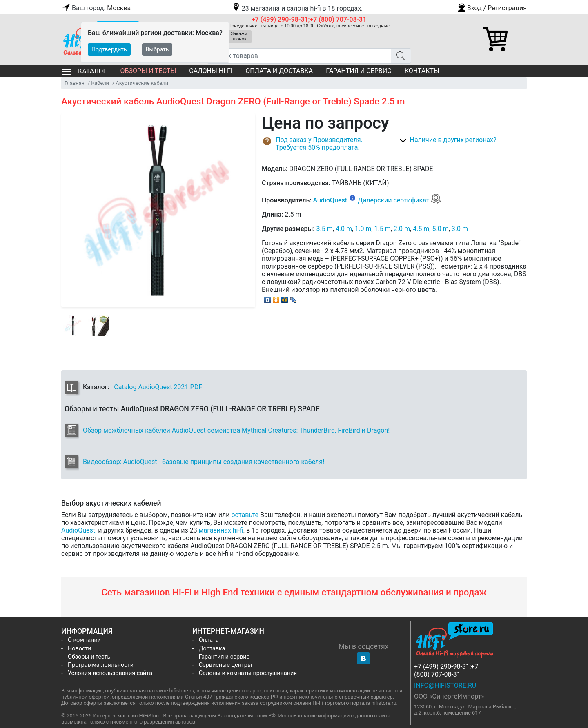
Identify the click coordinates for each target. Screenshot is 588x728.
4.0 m (344, 229)
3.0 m (460, 229)
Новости (80, 649)
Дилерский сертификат (400, 200)
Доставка (212, 649)
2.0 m (402, 229)
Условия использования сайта (110, 673)
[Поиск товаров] (299, 56)
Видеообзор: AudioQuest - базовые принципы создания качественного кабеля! (204, 462)
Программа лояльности (101, 665)
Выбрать (157, 49)
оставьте (245, 515)
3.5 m (325, 229)
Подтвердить (109, 49)
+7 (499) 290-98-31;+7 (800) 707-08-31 (309, 19)
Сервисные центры (225, 665)
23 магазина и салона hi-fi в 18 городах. (297, 8)
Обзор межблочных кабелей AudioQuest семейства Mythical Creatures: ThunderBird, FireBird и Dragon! (236, 430)
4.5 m (421, 229)
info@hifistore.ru (445, 685)
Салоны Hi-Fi (211, 71)
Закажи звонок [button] (239, 36)
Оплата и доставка (279, 71)
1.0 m (363, 229)
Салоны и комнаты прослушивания (248, 673)
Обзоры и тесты (148, 71)
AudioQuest (330, 200)
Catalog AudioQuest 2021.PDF (158, 387)
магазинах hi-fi (221, 530)
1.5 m (383, 229)
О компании (84, 640)
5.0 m (441, 229)
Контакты (422, 71)
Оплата (209, 640)
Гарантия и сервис (359, 71)
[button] (492, 7)
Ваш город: (96, 8)
